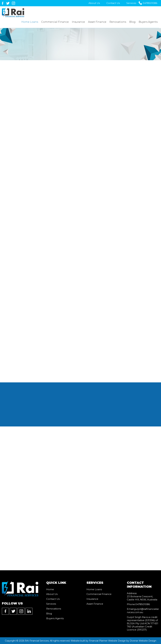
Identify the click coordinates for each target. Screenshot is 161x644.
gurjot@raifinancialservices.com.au (143, 611)
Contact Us (113, 3)
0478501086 (150, 3)
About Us (94, 3)
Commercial (55, 22)
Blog (132, 22)
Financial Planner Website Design (107, 641)
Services (131, 3)
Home (30, 22)
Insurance (78, 22)
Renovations (118, 22)
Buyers (148, 22)
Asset (97, 22)
